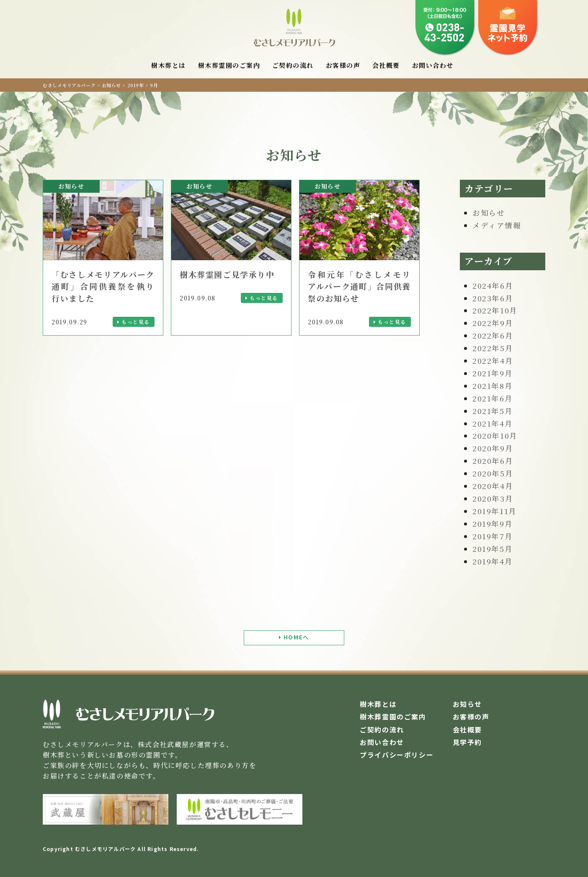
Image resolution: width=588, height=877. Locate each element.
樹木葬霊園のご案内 (229, 65)
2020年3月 (493, 498)
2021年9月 (493, 373)
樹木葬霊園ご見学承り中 (227, 274)
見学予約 (467, 742)
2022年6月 (493, 335)
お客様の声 (343, 65)
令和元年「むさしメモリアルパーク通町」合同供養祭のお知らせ (359, 286)
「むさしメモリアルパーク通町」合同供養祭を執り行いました (103, 286)
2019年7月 (493, 536)
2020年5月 (493, 473)
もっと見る (136, 322)
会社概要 (386, 65)
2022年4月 (493, 361)
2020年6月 (493, 461)
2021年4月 (493, 423)
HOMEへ (296, 637)
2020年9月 (493, 448)
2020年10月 (495, 436)
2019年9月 (493, 524)
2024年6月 (493, 286)
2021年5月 (493, 411)
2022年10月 (495, 310)
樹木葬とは (169, 65)
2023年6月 (493, 298)
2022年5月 (493, 348)
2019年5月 (493, 549)
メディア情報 (497, 225)
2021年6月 (493, 398)
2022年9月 (493, 323)
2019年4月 (493, 561)
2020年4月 (493, 486)
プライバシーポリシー (397, 755)
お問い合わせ (433, 65)
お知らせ (489, 213)
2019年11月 (495, 511)
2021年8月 (493, 386)
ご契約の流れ (293, 65)
